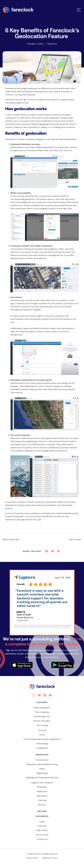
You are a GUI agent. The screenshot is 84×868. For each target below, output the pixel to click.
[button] (47, 551)
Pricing (42, 811)
